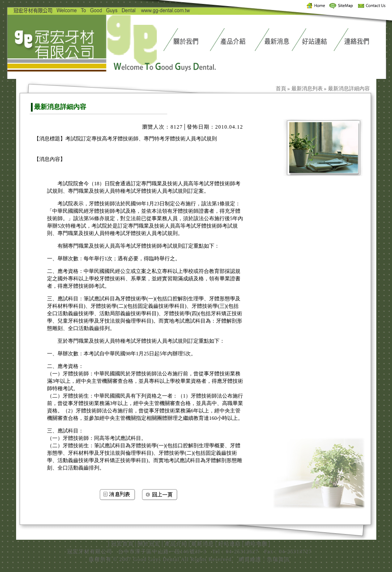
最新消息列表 (307, 89)
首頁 (281, 89)
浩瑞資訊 (278, 559)
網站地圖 (256, 544)
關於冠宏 (149, 544)
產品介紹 (176, 544)
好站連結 (230, 544)
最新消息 (203, 544)
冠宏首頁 (122, 544)
